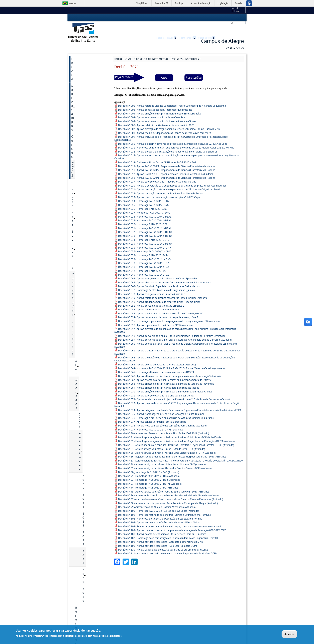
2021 (86, 155)
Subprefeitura (127, 602)
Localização (98, 584)
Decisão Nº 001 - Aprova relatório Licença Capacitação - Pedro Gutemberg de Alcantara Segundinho (172, 94)
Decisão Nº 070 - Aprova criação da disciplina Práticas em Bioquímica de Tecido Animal (165, 380)
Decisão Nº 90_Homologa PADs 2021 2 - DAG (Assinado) (149, 461)
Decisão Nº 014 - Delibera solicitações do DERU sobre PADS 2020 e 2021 (158, 151)
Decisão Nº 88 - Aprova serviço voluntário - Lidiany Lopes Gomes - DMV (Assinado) (162, 453)
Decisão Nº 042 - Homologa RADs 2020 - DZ (142, 259)
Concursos (78, 362)
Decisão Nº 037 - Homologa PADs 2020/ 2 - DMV (144, 240)
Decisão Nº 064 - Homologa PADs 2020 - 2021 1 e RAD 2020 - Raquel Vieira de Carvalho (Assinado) (172, 357)
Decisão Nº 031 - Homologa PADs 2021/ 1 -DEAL (145, 217)
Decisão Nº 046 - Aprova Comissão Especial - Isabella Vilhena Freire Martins (159, 275)
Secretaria (78, 88)
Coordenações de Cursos (87, 214)
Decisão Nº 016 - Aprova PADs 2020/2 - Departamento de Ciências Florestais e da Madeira (167, 159)
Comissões (82, 200)
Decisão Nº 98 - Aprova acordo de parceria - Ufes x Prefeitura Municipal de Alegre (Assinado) (168, 492)
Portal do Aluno (208, 588)
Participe (179, 3)
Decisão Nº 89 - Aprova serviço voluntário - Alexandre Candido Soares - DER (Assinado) (165, 457)
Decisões (177, 47)
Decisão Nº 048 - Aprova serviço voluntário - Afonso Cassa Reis (152, 282)
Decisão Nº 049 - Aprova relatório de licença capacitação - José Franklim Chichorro (163, 286)
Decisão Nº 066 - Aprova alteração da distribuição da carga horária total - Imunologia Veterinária (170, 365)
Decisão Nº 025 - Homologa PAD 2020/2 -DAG (143, 193)
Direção (76, 74)
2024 (86, 135)
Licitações (78, 369)
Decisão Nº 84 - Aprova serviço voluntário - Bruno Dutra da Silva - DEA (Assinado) (162, 437)
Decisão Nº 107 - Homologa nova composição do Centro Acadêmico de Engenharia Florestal (168, 526)
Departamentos (81, 221)
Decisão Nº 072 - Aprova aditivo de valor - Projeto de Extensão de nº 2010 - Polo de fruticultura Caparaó (174, 388)
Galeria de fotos (82, 382)
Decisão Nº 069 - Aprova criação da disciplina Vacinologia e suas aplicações (159, 376)
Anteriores (192, 47)
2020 (86, 162)
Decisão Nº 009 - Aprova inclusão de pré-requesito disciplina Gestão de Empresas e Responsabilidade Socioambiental (171, 127)
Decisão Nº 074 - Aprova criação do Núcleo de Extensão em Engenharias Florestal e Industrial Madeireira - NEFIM (180, 399)
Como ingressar (100, 606)
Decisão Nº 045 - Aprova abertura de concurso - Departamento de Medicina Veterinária (165, 271)
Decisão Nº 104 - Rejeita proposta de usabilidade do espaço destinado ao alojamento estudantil (170, 515)
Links (202, 576)
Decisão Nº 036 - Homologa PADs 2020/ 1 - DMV (144, 236)
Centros (125, 576)
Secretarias (79, 310)
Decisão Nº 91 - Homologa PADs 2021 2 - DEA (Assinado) (149, 465)
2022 (86, 149)
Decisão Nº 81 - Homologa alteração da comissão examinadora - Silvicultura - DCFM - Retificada (170, 426)
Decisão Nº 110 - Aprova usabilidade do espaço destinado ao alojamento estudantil (163, 538)
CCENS (76, 297)
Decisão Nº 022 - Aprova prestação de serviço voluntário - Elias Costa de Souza (160, 182)
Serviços (77, 335)
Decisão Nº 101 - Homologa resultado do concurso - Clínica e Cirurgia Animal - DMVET (165, 503)
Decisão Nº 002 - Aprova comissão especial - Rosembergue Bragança (155, 98)
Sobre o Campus (83, 54)
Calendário (82, 187)
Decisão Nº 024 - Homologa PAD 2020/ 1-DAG (143, 190)
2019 (86, 169)
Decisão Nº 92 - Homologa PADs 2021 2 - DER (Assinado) (149, 468)
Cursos (76, 61)
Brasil (73, 3)
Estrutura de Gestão (133, 591)
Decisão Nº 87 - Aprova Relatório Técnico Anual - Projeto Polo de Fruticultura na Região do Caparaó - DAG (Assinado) (181, 449)
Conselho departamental (151, 47)
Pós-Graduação (100, 602)
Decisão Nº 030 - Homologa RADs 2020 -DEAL (143, 213)
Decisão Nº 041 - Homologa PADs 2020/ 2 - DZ (143, 255)
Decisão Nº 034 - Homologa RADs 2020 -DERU (144, 228)
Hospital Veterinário (171, 595)
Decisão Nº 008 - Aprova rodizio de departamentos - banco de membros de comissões (165, 121)
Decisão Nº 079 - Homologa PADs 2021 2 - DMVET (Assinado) (151, 418)
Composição (83, 194)
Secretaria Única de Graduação (177, 580)
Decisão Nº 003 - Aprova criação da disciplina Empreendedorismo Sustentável (160, 102)
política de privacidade (110, 636)
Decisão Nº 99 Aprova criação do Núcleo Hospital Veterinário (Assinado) (157, 496)
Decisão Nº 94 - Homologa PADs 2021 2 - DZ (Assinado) (148, 476)
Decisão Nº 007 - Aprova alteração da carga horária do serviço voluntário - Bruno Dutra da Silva (169, 118)
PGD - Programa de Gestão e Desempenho (87, 319)
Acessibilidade (220, 18)
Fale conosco (236, 10)
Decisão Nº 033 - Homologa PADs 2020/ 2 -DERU (145, 224)
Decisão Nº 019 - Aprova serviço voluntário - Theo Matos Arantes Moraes (157, 170)
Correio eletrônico (209, 584)
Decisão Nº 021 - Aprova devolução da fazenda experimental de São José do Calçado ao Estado (170, 178)
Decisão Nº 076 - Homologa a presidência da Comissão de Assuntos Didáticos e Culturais (166, 406)
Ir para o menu (187, 17)
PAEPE (76, 270)
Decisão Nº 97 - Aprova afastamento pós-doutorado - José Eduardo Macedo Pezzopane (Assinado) (171, 488)
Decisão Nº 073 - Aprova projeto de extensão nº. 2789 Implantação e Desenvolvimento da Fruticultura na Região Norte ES (177, 393)
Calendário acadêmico (211, 10)
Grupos (76, 376)
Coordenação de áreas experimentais (85, 240)
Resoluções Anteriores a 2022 (90, 178)
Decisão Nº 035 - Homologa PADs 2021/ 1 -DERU (145, 232)
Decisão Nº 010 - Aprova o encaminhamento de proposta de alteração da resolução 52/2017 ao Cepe (173, 132)
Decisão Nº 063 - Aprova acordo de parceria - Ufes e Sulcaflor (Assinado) (157, 353)
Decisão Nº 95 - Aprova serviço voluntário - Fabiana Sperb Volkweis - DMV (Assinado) (164, 480)
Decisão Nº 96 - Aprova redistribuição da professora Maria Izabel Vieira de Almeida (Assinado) (168, 484)
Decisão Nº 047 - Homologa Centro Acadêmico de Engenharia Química (156, 279)
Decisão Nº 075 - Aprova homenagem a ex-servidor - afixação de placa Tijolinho (161, 403)
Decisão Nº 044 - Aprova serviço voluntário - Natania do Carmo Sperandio (158, 267)
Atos (74, 81)
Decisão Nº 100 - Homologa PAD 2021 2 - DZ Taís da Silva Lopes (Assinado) (159, 499)
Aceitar (289, 634)
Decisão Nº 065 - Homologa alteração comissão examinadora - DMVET (156, 361)
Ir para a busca (206, 17)
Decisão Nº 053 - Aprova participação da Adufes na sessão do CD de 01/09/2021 (161, 302)
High (224, 18)
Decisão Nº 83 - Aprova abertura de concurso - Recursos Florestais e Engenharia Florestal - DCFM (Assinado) (176, 434)
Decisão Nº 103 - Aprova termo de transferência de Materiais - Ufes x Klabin (159, 511)
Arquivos (77, 263)
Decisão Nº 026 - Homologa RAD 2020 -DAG (142, 197)
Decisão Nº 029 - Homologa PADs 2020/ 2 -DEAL (145, 209)
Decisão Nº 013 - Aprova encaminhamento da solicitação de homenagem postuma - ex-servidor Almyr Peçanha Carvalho (176, 145)
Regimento (82, 207)
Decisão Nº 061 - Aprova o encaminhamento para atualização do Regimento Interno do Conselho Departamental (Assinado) (177, 341)
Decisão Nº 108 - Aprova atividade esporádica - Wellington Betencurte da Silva (160, 530)
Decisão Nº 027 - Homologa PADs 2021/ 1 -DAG (144, 201)
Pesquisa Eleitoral (83, 290)
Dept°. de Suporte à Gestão (134, 599)
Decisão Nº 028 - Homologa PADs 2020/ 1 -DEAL (145, 205)
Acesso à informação (201, 3)
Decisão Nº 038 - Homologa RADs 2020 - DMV (143, 244)
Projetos (77, 328)
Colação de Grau (82, 276)
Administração (81, 304)
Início (118, 47)
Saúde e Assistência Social (175, 602)
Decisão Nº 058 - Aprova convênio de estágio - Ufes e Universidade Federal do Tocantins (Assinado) (172, 324)
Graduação (97, 599)
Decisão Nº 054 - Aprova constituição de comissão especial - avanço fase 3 (158, 306)
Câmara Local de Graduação (82, 230)
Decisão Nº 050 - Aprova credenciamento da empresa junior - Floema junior (159, 290)
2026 (82, 115)
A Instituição (98, 580)
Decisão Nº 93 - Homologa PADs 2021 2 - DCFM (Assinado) (150, 472)
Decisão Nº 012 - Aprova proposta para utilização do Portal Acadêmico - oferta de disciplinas (168, 140)
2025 (86, 128)
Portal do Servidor (209, 595)
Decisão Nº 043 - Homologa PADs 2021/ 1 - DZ (143, 263)
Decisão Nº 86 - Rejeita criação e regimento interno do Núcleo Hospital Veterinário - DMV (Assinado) (172, 445)
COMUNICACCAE (82, 256)
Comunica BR (162, 3)
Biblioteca (166, 591)
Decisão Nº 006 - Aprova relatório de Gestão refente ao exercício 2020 (156, 114)
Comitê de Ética (82, 342)
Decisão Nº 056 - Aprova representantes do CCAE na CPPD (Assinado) (155, 313)
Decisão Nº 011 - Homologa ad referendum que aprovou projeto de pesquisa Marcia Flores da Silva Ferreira (176, 136)
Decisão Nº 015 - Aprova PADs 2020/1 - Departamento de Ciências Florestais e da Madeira (167, 155)
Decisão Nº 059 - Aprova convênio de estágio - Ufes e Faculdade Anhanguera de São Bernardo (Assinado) (175, 328)
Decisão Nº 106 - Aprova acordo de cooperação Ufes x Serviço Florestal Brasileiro (162, 523)
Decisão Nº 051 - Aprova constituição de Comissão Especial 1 (151, 294)
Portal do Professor (210, 591)
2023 (86, 142)
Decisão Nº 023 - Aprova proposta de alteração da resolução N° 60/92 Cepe (159, 186)
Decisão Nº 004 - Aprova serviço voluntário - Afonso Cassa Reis (152, 106)
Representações (81, 249)
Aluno (75, 348)
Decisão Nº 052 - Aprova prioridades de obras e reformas (149, 298)
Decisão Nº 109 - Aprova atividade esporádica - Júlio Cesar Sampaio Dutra (158, 534)
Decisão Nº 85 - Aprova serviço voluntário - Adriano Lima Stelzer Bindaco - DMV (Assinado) (167, 441)
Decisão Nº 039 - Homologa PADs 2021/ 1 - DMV (144, 248)
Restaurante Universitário (174, 599)
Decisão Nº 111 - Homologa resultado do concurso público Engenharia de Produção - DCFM (168, 542)
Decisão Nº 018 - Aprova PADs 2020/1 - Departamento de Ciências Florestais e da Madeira (167, 166)
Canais (238, 3)
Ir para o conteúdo (166, 17)
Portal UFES (185, 10)
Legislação (223, 3)
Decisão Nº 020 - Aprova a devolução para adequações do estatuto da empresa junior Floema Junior (172, 174)
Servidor (77, 355)
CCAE (128, 47)
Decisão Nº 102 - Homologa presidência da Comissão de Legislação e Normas (160, 507)
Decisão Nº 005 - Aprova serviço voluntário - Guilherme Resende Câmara (157, 110)
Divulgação (79, 389)
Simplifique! (142, 3)
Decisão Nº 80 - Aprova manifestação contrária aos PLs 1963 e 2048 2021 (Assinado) (164, 422)
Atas (78, 101)
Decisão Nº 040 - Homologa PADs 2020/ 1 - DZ (143, 252)
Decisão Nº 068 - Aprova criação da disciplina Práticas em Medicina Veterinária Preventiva (166, 372)
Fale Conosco (99, 588)
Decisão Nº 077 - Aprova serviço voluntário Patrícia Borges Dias (152, 410)
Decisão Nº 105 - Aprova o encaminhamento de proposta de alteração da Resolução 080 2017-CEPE (172, 519)
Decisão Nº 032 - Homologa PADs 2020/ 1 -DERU (145, 221)
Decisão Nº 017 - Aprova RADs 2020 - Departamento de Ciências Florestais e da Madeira (166, 162)
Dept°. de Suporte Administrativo (137, 595)
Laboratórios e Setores (86, 283)
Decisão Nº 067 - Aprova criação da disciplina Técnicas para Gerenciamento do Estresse (165, 369)
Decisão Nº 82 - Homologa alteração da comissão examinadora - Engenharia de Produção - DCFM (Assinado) (176, 430)
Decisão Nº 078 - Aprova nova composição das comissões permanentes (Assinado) (162, 414)
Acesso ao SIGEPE (209, 580)
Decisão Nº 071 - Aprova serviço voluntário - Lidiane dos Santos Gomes (156, 384)
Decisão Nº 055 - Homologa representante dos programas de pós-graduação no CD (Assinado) (169, 310)
